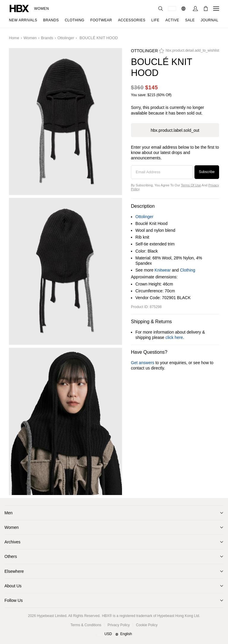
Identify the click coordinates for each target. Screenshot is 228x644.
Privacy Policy (119, 625)
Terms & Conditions (86, 625)
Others (11, 556)
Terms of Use (191, 185)
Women (42, 9)
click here (174, 337)
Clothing (187, 270)
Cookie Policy (147, 625)
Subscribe (207, 172)
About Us (13, 586)
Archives (12, 542)
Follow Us (14, 600)
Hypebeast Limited (52, 616)
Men (8, 513)
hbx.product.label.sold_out (175, 130)
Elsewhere (14, 571)
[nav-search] (161, 9)
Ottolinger (66, 38)
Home (14, 38)
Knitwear (163, 270)
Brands (47, 38)
